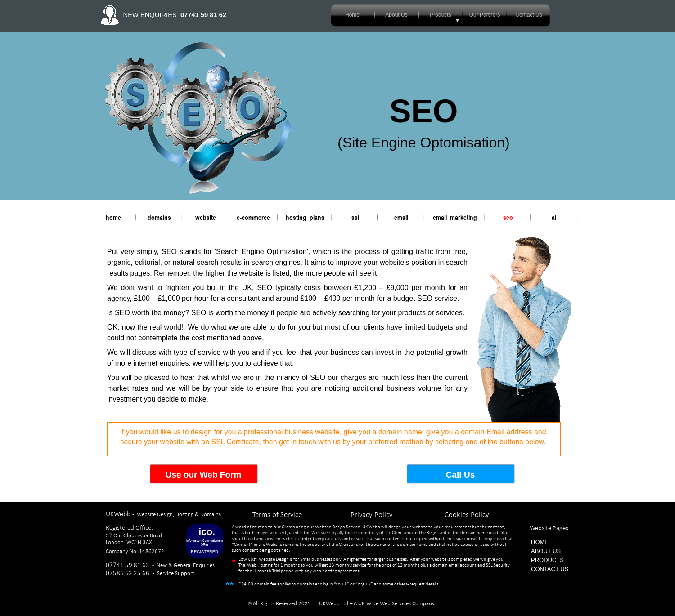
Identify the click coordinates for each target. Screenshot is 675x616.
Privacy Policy (372, 515)
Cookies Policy (467, 515)
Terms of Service (277, 515)
